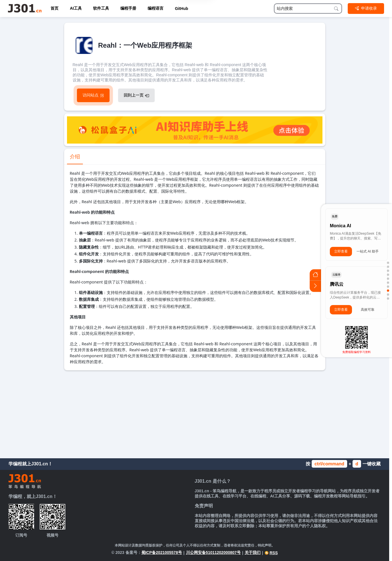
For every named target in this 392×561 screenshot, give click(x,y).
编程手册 (128, 8)
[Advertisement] (195, 413)
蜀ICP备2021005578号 (162, 552)
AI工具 (76, 8)
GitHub (182, 9)
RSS (271, 553)
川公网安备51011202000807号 (213, 552)
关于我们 (253, 552)
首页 (54, 8)
